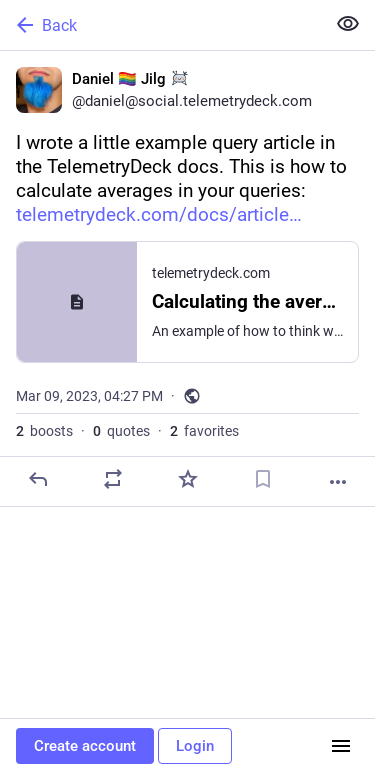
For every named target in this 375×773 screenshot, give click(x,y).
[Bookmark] (263, 479)
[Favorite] (188, 479)
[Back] (160, 25)
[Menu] (341, 746)
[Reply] (38, 479)
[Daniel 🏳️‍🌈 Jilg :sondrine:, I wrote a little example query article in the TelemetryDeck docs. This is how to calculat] (187, 279)
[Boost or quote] (113, 479)
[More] (338, 482)
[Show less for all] (348, 24)
